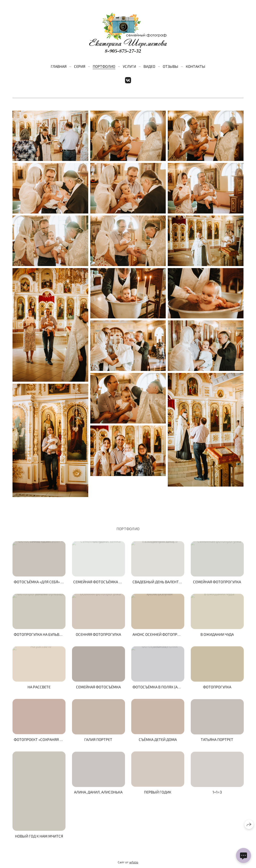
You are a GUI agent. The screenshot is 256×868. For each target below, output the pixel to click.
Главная (59, 66)
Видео (149, 66)
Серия (80, 66)
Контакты (195, 66)
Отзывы (170, 66)
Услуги (129, 66)
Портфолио (104, 66)
